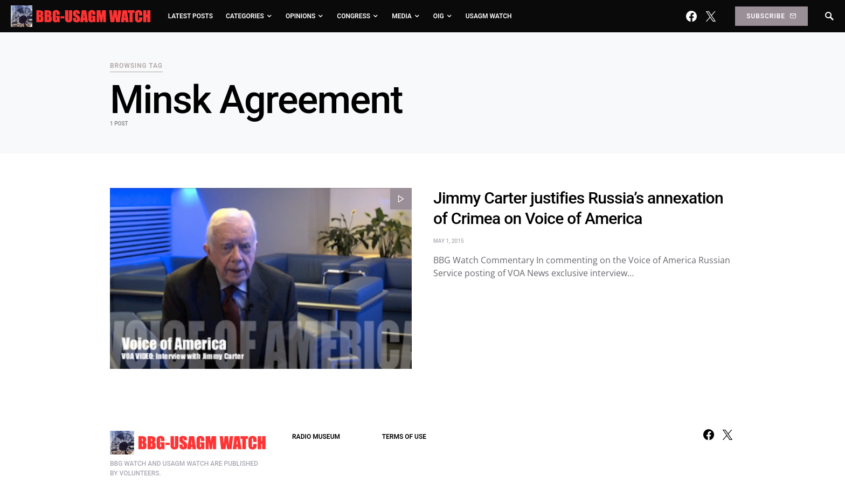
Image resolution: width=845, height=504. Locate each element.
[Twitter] (711, 16)
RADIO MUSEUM (316, 437)
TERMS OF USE (404, 437)
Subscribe (771, 16)
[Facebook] (691, 16)
